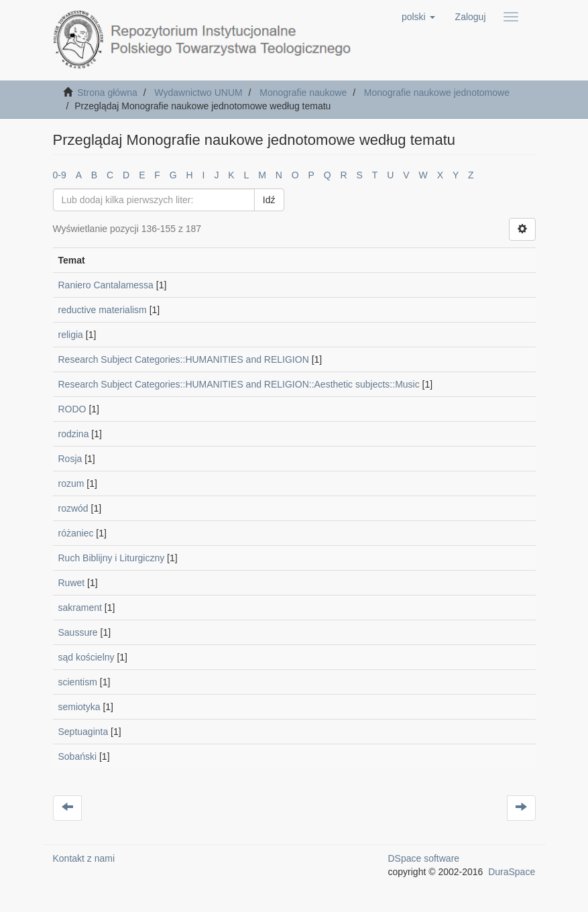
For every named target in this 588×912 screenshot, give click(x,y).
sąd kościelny (86, 657)
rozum (71, 483)
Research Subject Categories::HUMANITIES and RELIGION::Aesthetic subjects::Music (239, 384)
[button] (418, 17)
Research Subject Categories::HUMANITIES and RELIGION (184, 359)
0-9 (60, 175)
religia (71, 335)
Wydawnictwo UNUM (198, 93)
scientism (78, 682)
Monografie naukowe (303, 93)
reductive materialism (103, 310)
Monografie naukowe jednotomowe (437, 93)
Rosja (70, 459)
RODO (72, 409)
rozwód (73, 508)
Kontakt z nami (84, 858)
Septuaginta (83, 732)
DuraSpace (512, 872)
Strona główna (107, 93)
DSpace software (424, 858)
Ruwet (72, 583)
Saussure (78, 632)
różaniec (76, 533)
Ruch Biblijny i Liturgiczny (112, 558)
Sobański (78, 756)
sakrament (80, 608)
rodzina (74, 434)
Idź (269, 200)
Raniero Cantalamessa (106, 285)
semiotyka (79, 707)
